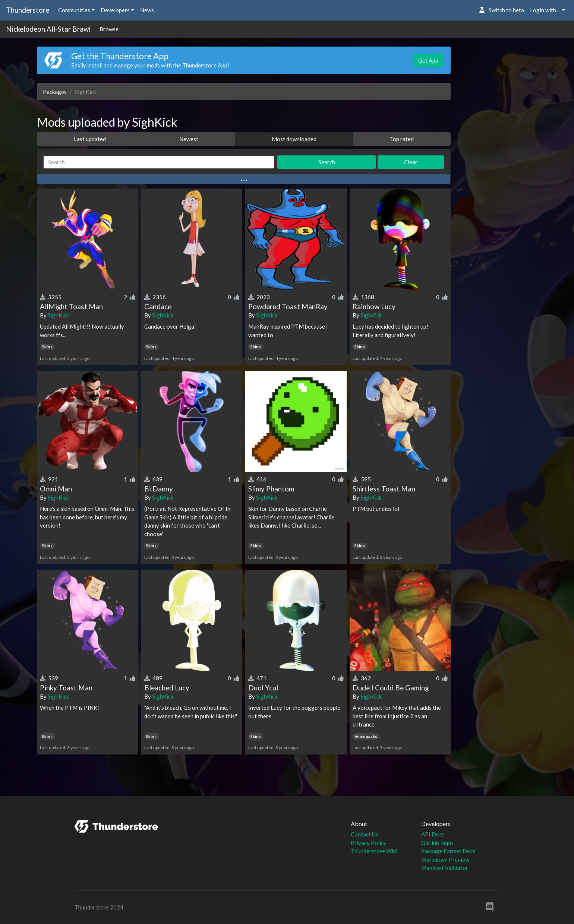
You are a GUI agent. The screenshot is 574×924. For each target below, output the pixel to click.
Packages (55, 92)
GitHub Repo (437, 843)
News (147, 10)
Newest (189, 139)
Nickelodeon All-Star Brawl (48, 29)
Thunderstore (28, 10)
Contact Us (365, 834)
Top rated (402, 139)
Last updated (90, 139)
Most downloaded (294, 139)
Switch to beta (502, 10)
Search (327, 162)
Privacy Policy (369, 843)
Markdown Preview (445, 860)
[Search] (159, 162)
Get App (428, 60)
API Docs (433, 834)
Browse (109, 29)
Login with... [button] (545, 10)
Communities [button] (74, 10)
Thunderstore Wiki (374, 851)
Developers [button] (115, 10)
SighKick (58, 315)
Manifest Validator (445, 868)
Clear (411, 162)
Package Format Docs (448, 851)
